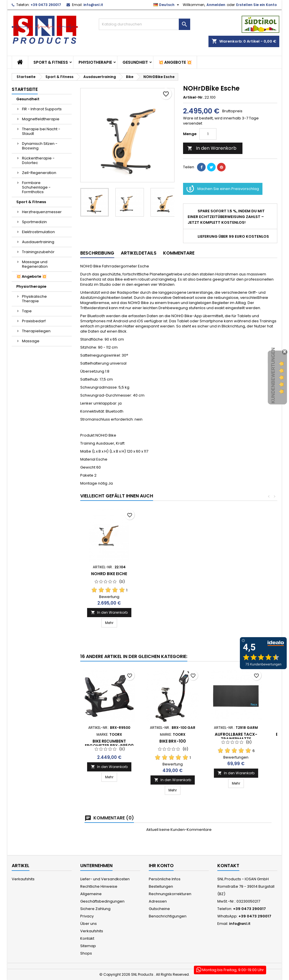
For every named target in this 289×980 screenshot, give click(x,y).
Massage (31, 341)
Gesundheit (135, 62)
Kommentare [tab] (179, 253)
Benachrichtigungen (168, 916)
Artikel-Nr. (193, 97)
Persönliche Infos (165, 879)
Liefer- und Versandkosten (105, 879)
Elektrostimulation (38, 232)
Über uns (89, 924)
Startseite (25, 89)
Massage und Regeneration (35, 264)
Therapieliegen (36, 331)
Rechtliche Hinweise (99, 886)
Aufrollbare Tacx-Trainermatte (236, 737)
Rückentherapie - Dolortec (38, 160)
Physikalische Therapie (34, 299)
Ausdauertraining (38, 242)
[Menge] (208, 134)
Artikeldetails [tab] (139, 253)
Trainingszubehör (38, 252)
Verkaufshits (23, 879)
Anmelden (216, 5)
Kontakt (87, 938)
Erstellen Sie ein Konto (256, 5)
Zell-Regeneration (39, 173)
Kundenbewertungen (273, 375)
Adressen (158, 901)
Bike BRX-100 (173, 741)
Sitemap (88, 946)
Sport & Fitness (51, 62)
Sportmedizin (34, 222)
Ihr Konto (161, 866)
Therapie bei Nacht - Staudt (41, 131)
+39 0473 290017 (46, 5)
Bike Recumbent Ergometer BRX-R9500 (109, 743)
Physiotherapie (95, 62)
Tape (27, 311)
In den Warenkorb (212, 148)
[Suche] (144, 24)
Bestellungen (161, 886)
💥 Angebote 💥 (175, 62)
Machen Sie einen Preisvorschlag (223, 189)
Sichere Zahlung (95, 909)
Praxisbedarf (34, 321)
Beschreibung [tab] (97, 253)
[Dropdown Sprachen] (167, 5)
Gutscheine (159, 909)
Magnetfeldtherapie (41, 119)
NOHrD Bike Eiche (109, 574)
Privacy (87, 916)
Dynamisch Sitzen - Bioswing (40, 146)
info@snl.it (93, 5)
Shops (86, 953)
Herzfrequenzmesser (42, 212)
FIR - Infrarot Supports (42, 109)
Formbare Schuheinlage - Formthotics (36, 187)
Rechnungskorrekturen (170, 894)
